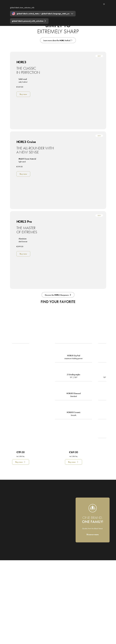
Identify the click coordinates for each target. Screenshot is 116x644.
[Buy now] (23, 94)
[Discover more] (93, 535)
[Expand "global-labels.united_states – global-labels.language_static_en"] (43, 14)
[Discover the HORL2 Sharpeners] (58, 295)
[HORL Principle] (58, 40)
